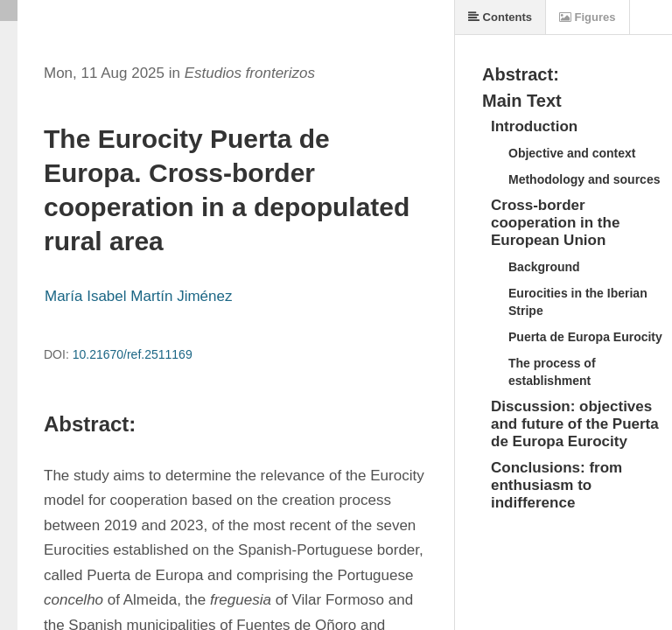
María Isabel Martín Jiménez (138, 296)
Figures (588, 17)
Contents (500, 17)
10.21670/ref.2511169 (133, 354)
